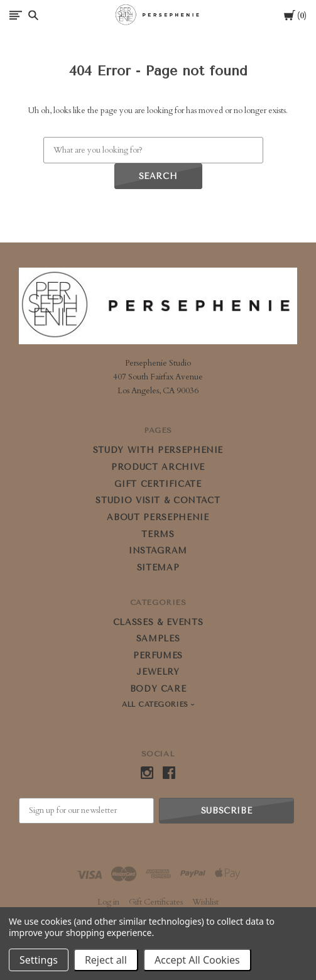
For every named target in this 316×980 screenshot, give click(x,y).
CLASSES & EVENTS (158, 622)
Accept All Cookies (197, 960)
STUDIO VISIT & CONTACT (158, 500)
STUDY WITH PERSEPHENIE (158, 450)
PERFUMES (158, 656)
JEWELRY (158, 672)
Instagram (158, 551)
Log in (108, 902)
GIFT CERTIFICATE (158, 484)
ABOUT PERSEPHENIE (158, 517)
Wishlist (205, 902)
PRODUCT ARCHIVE (158, 467)
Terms (158, 534)
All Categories (156, 705)
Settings (39, 960)
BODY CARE (158, 689)
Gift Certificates (156, 902)
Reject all (106, 960)
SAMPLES (158, 639)
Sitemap (158, 568)
